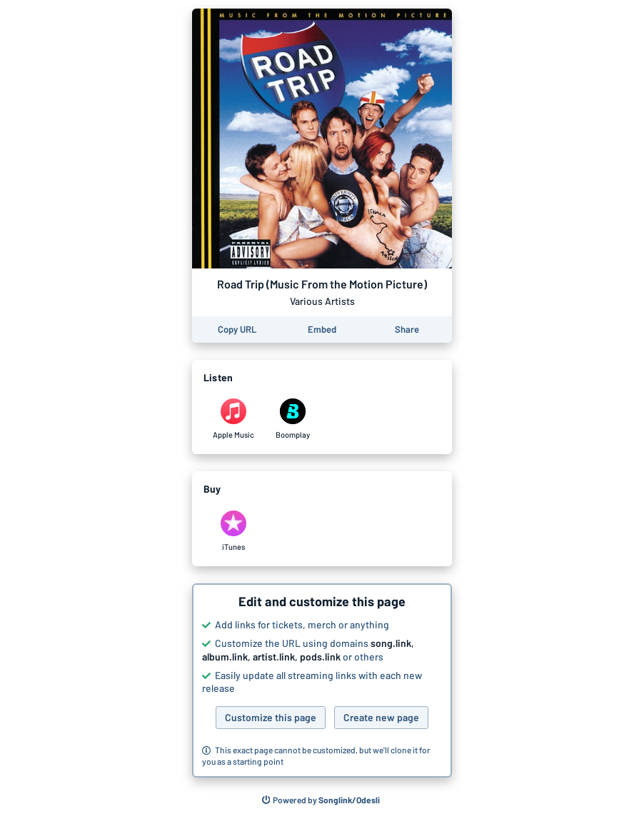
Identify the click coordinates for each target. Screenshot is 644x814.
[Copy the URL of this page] (237, 330)
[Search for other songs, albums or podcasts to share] (321, 800)
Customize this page (271, 717)
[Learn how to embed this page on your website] (322, 330)
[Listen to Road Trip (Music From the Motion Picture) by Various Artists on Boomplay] (292, 419)
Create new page (381, 717)
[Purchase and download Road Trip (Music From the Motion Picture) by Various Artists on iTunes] (233, 531)
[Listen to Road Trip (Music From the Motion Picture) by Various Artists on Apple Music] (233, 419)
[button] (322, 680)
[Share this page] (407, 330)
